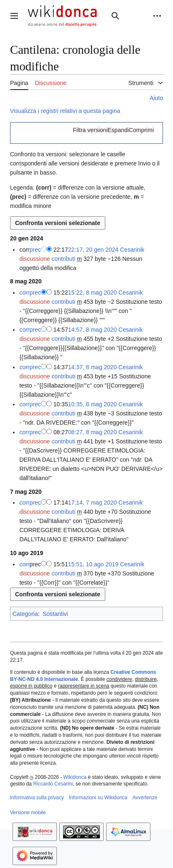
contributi (63, 259)
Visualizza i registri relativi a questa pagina (65, 111)
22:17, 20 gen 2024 (93, 250)
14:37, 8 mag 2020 (93, 367)
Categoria (25, 614)
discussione (34, 259)
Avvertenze (145, 798)
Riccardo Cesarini (53, 784)
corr (24, 293)
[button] (113, 130)
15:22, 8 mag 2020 (93, 293)
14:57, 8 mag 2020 (93, 330)
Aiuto (156, 98)
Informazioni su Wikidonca (98, 798)
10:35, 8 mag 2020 (93, 404)
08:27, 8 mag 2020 (93, 432)
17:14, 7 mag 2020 (93, 503)
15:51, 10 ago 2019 (93, 564)
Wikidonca (75, 777)
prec (35, 250)
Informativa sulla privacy (37, 798)
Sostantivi (55, 614)
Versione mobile (28, 813)
